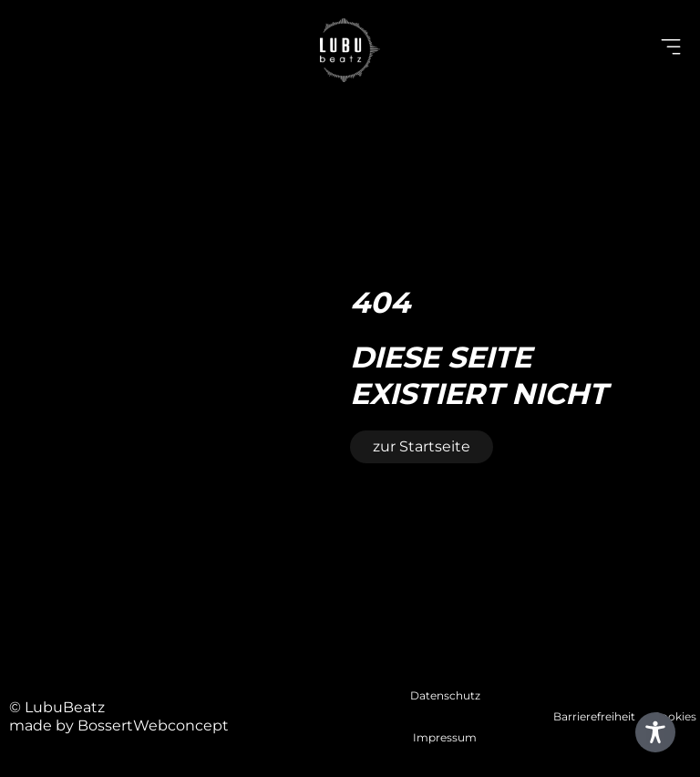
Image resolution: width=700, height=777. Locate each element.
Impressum (445, 737)
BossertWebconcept (153, 725)
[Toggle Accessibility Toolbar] (655, 732)
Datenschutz (445, 695)
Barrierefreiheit (594, 716)
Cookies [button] (674, 716)
